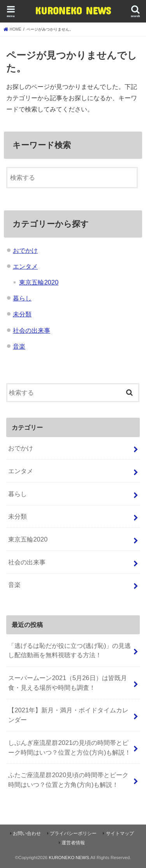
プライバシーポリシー (73, 833)
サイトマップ (120, 833)
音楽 (19, 346)
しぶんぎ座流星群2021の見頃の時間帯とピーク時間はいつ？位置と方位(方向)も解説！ (69, 747)
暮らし (22, 298)
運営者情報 (73, 843)
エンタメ (25, 266)
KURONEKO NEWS (73, 10)
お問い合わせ (27, 833)
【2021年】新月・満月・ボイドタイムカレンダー (68, 715)
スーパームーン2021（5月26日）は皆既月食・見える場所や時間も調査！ (67, 683)
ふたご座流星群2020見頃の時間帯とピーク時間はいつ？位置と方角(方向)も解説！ (68, 780)
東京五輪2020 (39, 282)
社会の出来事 (32, 330)
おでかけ (25, 250)
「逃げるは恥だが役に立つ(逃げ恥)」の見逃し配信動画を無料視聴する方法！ (69, 650)
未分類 (22, 314)
